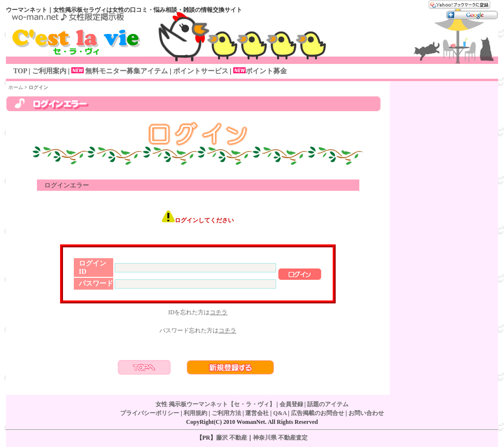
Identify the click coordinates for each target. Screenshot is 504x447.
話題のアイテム (328, 404)
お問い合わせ (366, 413)
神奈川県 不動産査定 (280, 438)
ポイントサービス (200, 71)
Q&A (280, 413)
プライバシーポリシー (150, 413)
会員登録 (291, 404)
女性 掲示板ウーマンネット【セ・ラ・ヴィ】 (215, 404)
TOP (20, 71)
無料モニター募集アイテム (119, 71)
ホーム (16, 87)
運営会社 (257, 413)
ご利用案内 (49, 71)
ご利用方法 (226, 413)
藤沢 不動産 (232, 438)
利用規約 (195, 413)
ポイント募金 (266, 71)
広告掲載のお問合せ (317, 413)
